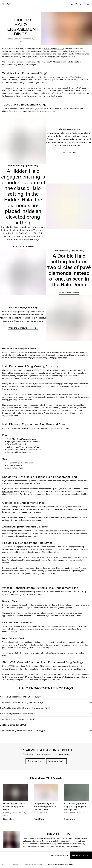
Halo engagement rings (54, 48)
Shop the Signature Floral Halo (23, 328)
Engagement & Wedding (33, 864)
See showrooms (35, 761)
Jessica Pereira (14, 39)
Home (5, 864)
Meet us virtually (56, 761)
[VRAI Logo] (6, 4)
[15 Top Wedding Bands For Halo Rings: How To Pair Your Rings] (46, 793)
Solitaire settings (50, 531)
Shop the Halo (69, 152)
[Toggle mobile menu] (88, 4)
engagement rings (69, 394)
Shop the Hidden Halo (23, 246)
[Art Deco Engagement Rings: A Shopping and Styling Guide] (76, 793)
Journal (15, 864)
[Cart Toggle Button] (84, 4)
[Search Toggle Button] (72, 4)
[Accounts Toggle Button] (76, 4)
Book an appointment (59, 855)
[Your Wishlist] (80, 4)
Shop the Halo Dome (69, 293)
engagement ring (16, 77)
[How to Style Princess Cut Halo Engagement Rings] (16, 793)
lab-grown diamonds (57, 674)
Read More (9, 819)
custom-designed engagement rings (51, 358)
